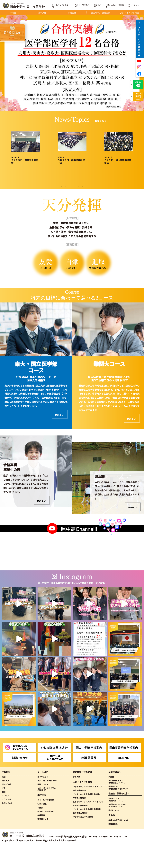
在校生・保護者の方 (82, 6)
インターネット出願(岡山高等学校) (87, 831)
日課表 (40, 829)
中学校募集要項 (79, 812)
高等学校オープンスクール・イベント (88, 824)
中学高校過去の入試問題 (83, 839)
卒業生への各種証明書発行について (118, 809)
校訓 (4, 799)
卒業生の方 (97, 6)
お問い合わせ (7, 825)
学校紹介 (6, 794)
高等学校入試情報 (80, 835)
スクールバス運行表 (46, 822)
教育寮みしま (43, 841)
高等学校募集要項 (80, 827)
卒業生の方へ (115, 794)
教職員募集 (113, 846)
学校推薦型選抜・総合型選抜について (117, 804)
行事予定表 (42, 826)
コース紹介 (43, 794)
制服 (4, 814)
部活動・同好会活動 (46, 833)
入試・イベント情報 (82, 804)
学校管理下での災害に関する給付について (118, 827)
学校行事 (41, 837)
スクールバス (7, 821)
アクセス (5, 818)
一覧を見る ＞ (100, 121)
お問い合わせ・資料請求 (115, 6)
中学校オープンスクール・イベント (87, 808)
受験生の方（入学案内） (60, 6)
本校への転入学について (118, 842)
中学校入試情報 (79, 820)
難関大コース (43, 806)
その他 (112, 837)
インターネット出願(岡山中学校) (86, 816)
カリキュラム (43, 799)
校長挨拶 (5, 802)
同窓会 (111, 799)
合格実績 (76, 799)
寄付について (114, 832)
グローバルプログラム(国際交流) (47, 811)
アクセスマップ (134, 6)
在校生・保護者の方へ (119, 815)
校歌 (4, 810)
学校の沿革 (6, 806)
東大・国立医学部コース (47, 802)
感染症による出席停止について (116, 821)
